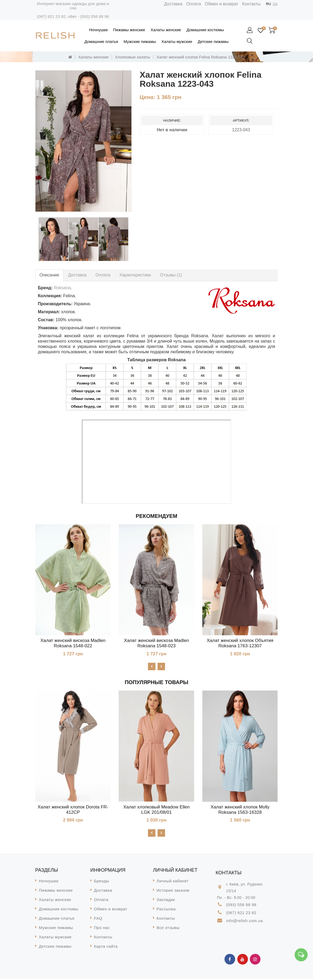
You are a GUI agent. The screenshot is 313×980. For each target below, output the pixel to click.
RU (269, 4)
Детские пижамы (213, 41)
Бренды (101, 882)
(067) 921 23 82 (51, 16)
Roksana (62, 288)
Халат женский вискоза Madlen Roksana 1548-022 (73, 643)
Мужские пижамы (140, 41)
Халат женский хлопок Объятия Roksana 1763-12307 (240, 643)
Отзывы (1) (171, 275)
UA (275, 4)
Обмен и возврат (221, 4)
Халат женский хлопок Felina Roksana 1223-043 (201, 57)
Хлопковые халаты (133, 57)
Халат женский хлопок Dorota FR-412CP (73, 810)
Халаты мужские (177, 41)
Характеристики (135, 275)
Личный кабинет (172, 882)
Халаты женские (166, 30)
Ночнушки (98, 30)
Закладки (166, 901)
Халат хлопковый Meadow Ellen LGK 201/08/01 (157, 810)
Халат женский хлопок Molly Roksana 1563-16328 (240, 810)
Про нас (102, 929)
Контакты (251, 4)
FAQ (98, 920)
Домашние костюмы (205, 30)
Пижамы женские (129, 30)
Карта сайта (106, 948)
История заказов (173, 892)
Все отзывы (168, 929)
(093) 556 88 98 (95, 16)
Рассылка (166, 910)
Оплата (194, 4)
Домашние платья (101, 41)
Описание (49, 275)
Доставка (173, 4)
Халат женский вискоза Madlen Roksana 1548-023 (156, 643)
